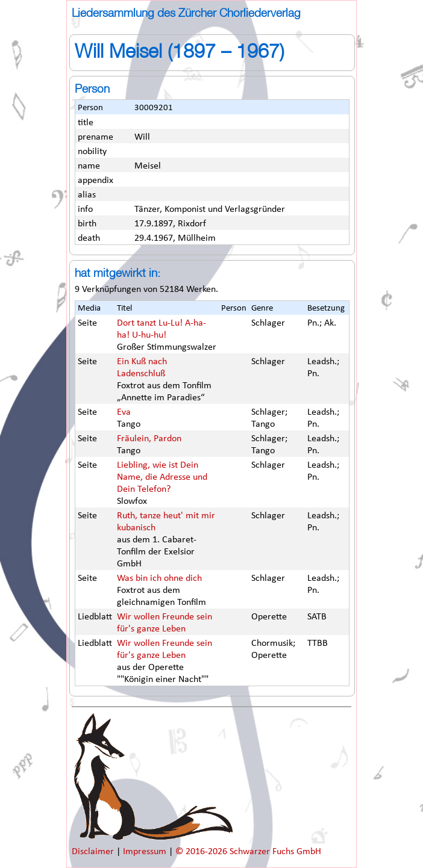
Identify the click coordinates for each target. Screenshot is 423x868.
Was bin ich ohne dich (159, 578)
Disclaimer (94, 852)
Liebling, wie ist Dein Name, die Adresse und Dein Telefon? (162, 477)
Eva (124, 412)
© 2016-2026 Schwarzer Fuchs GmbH (248, 852)
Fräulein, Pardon (149, 439)
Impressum (146, 852)
